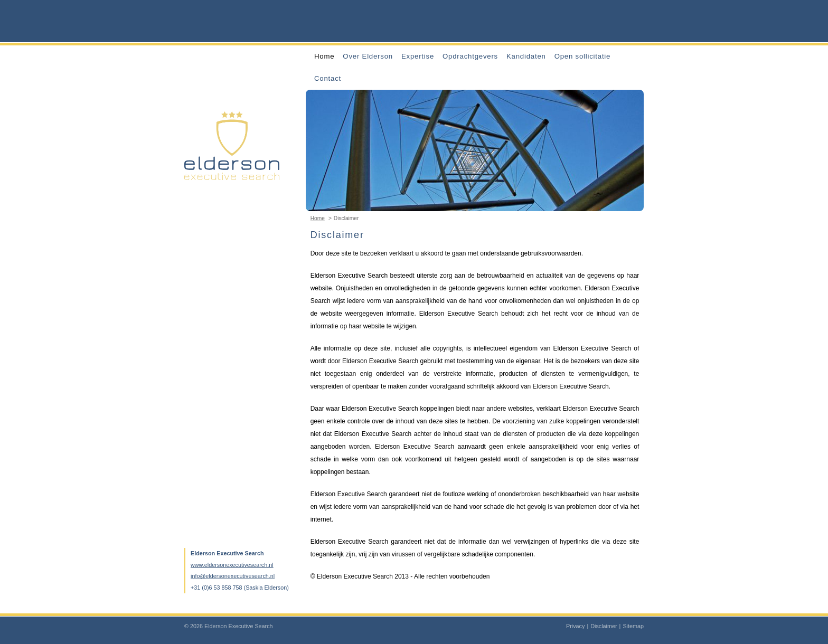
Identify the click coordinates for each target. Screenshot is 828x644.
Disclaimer (604, 626)
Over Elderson (368, 56)
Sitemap (633, 626)
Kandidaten (526, 56)
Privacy (575, 626)
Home (324, 56)
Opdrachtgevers (470, 56)
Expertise (418, 56)
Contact (328, 78)
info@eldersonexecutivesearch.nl (233, 576)
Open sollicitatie (583, 56)
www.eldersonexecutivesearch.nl (232, 565)
